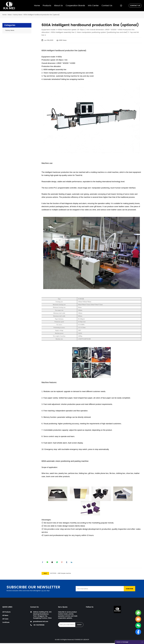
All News (5, 616)
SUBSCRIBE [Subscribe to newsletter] (130, 590)
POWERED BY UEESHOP (82, 640)
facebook (43, 563)
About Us (58, 6)
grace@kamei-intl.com (41, 622)
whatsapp (58, 563)
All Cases (5, 620)
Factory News (18, 15)
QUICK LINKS (7, 608)
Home (37, 6)
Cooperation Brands (75, 6)
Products (47, 6)
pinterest (62, 563)
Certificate (6, 623)
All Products (6, 613)
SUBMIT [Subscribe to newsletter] (79, 626)
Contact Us (107, 6)
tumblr (67, 563)
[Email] (100, 590)
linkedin (72, 563)
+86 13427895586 (39, 626)
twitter (53, 563)
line (48, 563)
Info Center (93, 6)
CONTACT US (135, 6)
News (10, 15)
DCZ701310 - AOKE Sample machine (61, 574)
